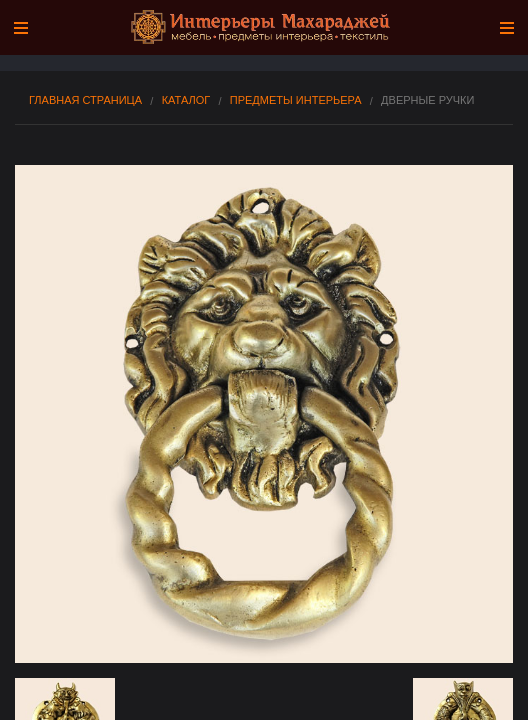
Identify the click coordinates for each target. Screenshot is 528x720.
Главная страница (85, 100)
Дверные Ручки (427, 100)
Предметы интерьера (296, 100)
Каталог (186, 100)
